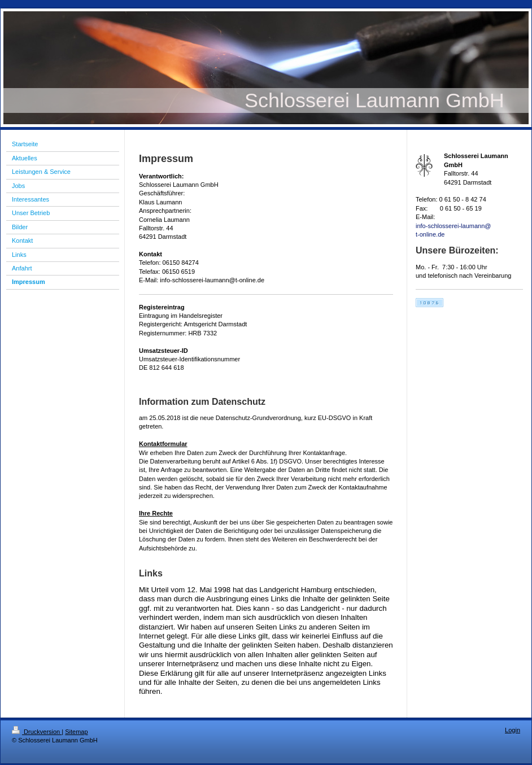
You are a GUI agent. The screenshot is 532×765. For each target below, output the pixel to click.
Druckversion (37, 732)
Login (513, 730)
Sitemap (76, 732)
